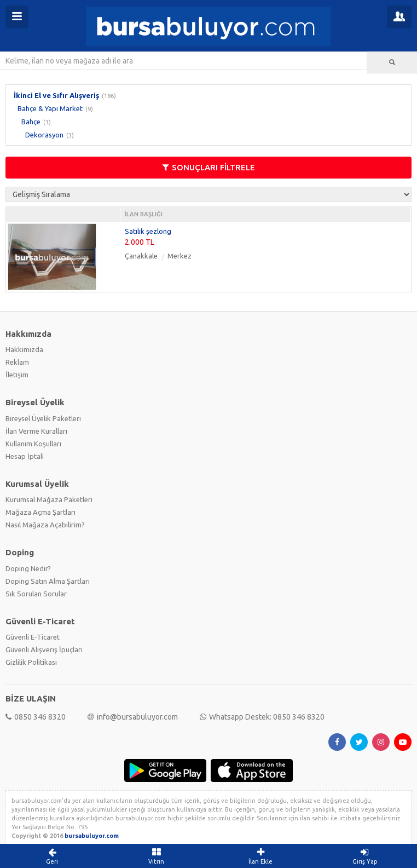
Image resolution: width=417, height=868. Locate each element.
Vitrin (157, 856)
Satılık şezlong (148, 231)
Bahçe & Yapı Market (50, 108)
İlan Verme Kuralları (36, 431)
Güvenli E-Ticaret (33, 637)
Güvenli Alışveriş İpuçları (44, 649)
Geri (52, 856)
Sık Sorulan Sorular (36, 594)
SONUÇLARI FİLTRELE (209, 167)
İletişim (17, 375)
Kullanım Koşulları (33, 444)
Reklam (17, 362)
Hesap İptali (25, 456)
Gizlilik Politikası (31, 662)
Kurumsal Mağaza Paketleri (49, 499)
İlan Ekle (261, 856)
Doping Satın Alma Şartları (48, 581)
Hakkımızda (24, 349)
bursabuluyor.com (92, 836)
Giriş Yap (365, 856)
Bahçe (31, 122)
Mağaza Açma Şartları (40, 512)
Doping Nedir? (28, 568)
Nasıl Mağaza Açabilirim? (45, 525)
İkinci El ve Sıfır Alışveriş (56, 95)
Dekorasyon (44, 135)
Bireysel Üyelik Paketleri (43, 418)
